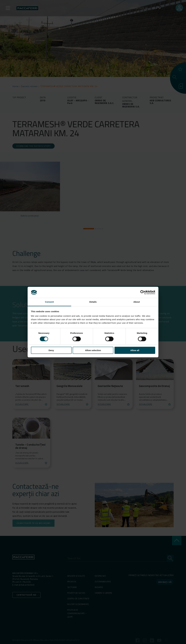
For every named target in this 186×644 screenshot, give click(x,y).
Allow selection (93, 350)
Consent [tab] (49, 302)
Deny (51, 350)
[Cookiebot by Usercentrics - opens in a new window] (142, 292)
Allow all (135, 350)
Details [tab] (93, 302)
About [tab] (137, 302)
